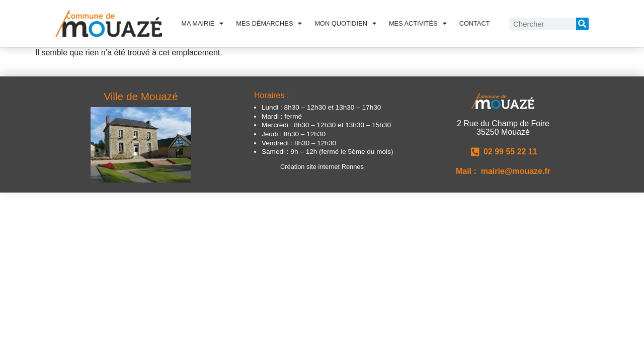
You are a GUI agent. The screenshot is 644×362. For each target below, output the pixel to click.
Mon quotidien (345, 24)
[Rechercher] (582, 24)
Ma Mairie (202, 24)
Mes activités (418, 24)
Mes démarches (269, 24)
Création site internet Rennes (322, 167)
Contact (475, 23)
